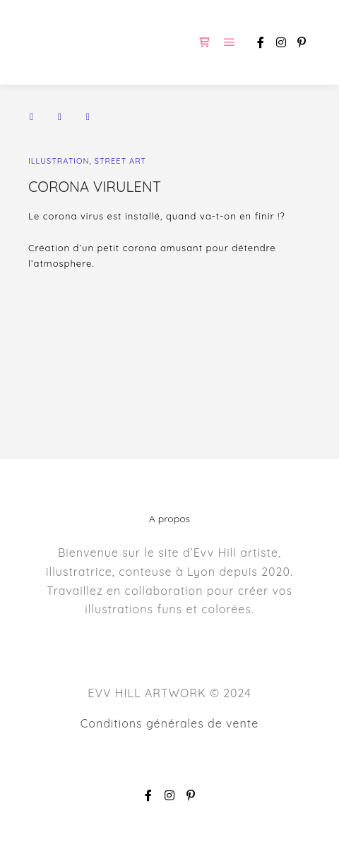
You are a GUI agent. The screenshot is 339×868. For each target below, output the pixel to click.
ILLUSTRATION (59, 161)
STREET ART (120, 161)
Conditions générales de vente (169, 723)
